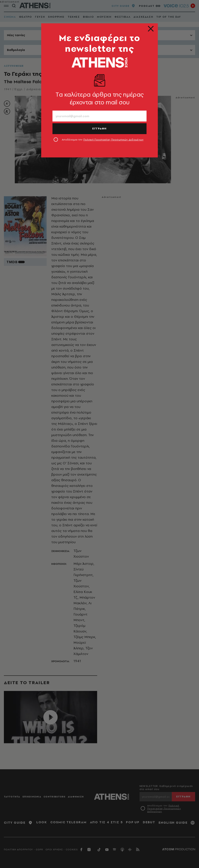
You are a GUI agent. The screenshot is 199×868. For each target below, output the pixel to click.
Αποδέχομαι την (103, 140)
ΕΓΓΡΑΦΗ (99, 128)
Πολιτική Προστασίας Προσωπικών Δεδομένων (113, 140)
